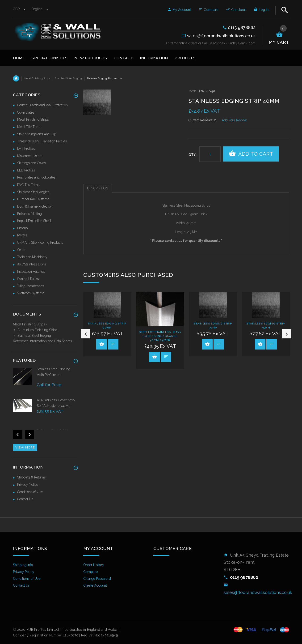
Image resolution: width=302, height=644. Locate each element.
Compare (208, 10)
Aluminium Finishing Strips (35, 330)
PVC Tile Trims (28, 185)
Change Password (97, 579)
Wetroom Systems (31, 293)
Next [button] (287, 334)
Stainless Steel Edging (68, 78)
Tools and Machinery (32, 257)
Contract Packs (28, 279)
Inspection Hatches (31, 272)
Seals (21, 250)
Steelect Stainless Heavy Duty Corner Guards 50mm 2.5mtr (160, 336)
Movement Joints (30, 156)
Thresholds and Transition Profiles (42, 141)
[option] (107, 324)
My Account (179, 10)
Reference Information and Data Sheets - (44, 341)
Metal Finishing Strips (37, 78)
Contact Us (25, 499)
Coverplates (26, 112)
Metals (22, 235)
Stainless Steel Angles (33, 192)
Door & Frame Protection (35, 206)
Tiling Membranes (31, 286)
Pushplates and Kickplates (36, 177)
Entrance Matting (29, 214)
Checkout (236, 10)
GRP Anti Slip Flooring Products (40, 243)
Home (16, 78)
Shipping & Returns (31, 477)
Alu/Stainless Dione (32, 264)
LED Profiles (26, 170)
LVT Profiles (26, 149)
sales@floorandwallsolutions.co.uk (258, 592)
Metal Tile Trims (29, 127)
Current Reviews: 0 (202, 120)
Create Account (95, 585)
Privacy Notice (28, 485)
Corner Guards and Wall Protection (42, 105)
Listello (22, 228)
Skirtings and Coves (31, 163)
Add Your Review (234, 120)
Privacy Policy (24, 572)
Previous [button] (86, 334)
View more (25, 447)
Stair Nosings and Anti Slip (37, 134)
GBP (20, 9)
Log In (261, 10)
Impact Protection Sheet (34, 221)
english (40, 9)
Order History (94, 565)
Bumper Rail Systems (33, 199)
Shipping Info (23, 565)
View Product (102, 344)
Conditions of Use (30, 492)
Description (98, 188)
